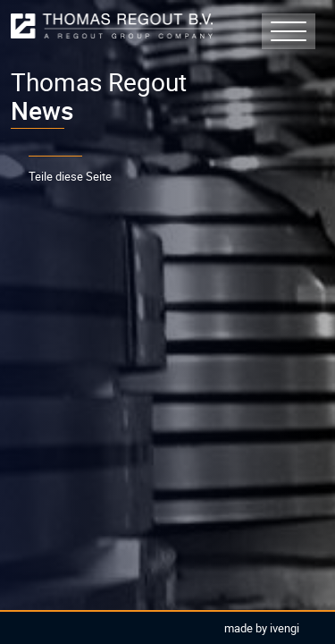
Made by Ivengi (262, 628)
